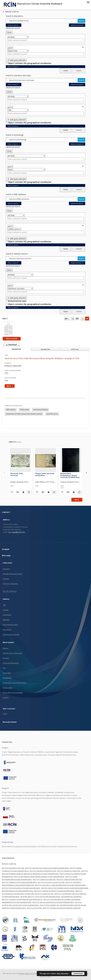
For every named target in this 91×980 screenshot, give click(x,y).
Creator (6, 610)
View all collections (10, 591)
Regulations (7, 678)
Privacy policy (8, 688)
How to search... (14, 25)
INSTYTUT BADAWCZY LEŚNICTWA (69, 871)
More (77, 500)
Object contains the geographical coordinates (30, 63)
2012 (6, 373)
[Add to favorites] (12, 492)
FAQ (4, 668)
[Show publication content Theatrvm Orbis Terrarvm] (23, 492)
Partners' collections (10, 584)
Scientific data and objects (12, 574)
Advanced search (77, 25)
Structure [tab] (75, 349)
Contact (6, 697)
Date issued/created (10, 625)
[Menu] (88, 2)
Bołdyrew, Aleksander (13, 366)
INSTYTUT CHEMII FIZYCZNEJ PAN (44, 879)
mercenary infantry (40, 410)
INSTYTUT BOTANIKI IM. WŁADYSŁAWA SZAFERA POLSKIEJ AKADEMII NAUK (39, 877)
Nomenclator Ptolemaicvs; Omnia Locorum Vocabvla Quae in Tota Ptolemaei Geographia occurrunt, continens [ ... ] (70, 475)
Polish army (24, 410)
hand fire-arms (52, 414)
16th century (11, 410)
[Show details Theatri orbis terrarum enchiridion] (54, 492)
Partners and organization (12, 653)
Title (4, 605)
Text (6, 380)
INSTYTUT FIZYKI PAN (35, 908)
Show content (12, 339)
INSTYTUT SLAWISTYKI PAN (44, 894)
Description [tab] (16, 349)
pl (83, 319)
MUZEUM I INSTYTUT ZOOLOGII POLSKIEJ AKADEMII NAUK (40, 897)
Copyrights (7, 673)
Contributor (7, 615)
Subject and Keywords (11, 634)
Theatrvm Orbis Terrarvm (17, 474)
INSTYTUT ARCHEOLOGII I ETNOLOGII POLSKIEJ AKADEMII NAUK (47, 868)
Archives (6, 579)
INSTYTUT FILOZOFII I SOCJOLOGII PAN (51, 882)
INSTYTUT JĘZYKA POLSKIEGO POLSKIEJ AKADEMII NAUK (21, 888)
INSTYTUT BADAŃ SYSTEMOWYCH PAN (43, 871)
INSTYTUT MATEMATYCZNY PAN (13, 868)
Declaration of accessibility (13, 693)
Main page (6, 555)
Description (7, 630)
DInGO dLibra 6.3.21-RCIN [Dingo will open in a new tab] (29, 973)
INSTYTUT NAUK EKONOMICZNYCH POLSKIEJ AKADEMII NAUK (53, 902)
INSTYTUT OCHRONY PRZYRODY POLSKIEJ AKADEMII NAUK (54, 891)
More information (63, 974)
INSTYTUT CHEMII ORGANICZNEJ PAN (69, 879)
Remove (83, 47)
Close (9, 32)
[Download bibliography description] (17, 492)
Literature (6, 569)
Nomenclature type (17, 301)
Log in (5, 713)
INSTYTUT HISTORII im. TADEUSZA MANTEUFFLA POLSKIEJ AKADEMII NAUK (61, 885)
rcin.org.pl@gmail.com (17, 532)
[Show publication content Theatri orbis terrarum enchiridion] (48, 492)
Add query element (16, 60)
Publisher (6, 620)
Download (11, 345)
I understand (78, 974)
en (87, 319)
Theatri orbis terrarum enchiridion (45, 474)
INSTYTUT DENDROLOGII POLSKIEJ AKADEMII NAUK (19, 882)
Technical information (11, 663)
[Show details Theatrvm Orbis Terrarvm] (29, 492)
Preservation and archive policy (14, 683)
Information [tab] (45, 349)
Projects (6, 658)
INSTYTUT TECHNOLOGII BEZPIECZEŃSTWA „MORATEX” (62, 908)
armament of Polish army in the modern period (24, 414)
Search (81, 21)
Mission (6, 648)
